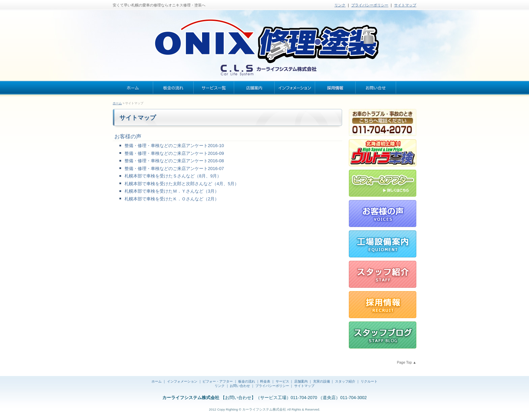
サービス (282, 381)
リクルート (369, 381)
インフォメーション (295, 88)
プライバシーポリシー (370, 5)
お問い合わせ (376, 88)
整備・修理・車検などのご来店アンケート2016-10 (174, 146)
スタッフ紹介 (345, 381)
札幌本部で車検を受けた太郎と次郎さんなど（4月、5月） (182, 184)
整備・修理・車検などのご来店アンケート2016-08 (174, 161)
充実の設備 (322, 381)
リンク (340, 5)
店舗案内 (254, 88)
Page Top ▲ (407, 362)
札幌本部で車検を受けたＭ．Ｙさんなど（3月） (172, 191)
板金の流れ (173, 88)
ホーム (133, 88)
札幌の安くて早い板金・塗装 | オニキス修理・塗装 (264, 44)
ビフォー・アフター (218, 381)
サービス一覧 (214, 88)
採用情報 (335, 88)
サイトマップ (405, 5)
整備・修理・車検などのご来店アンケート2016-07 (174, 169)
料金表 (265, 381)
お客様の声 (128, 136)
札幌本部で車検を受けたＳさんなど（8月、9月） (173, 176)
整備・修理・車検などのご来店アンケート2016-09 (174, 153)
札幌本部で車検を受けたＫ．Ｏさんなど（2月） (172, 199)
